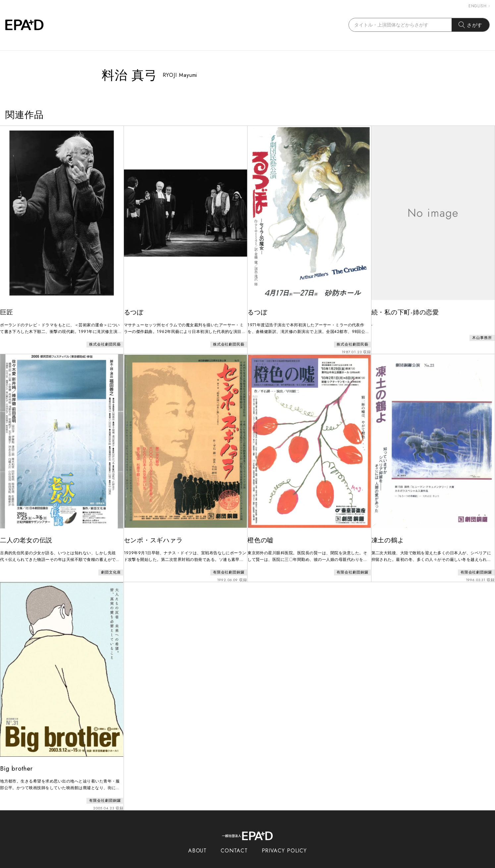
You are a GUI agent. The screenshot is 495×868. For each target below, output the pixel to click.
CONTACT (234, 837)
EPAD (241, 864)
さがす (471, 25)
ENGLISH (479, 6)
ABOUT (198, 837)
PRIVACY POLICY (284, 837)
